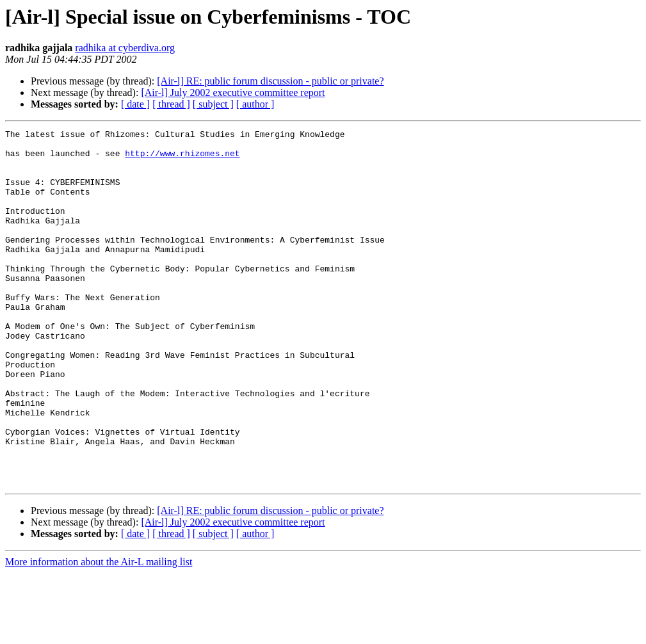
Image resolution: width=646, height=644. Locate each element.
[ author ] (255, 104)
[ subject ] (213, 104)
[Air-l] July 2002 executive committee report (233, 93)
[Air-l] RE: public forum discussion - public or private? (270, 81)
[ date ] (135, 104)
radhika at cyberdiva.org (125, 48)
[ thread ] (171, 104)
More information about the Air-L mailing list (99, 633)
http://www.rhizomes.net (182, 159)
